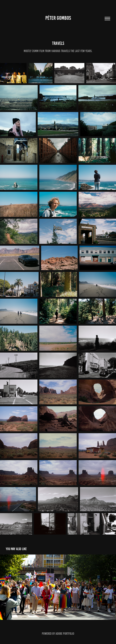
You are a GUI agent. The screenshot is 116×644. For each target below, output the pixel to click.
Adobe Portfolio (65, 634)
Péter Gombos (58, 18)
